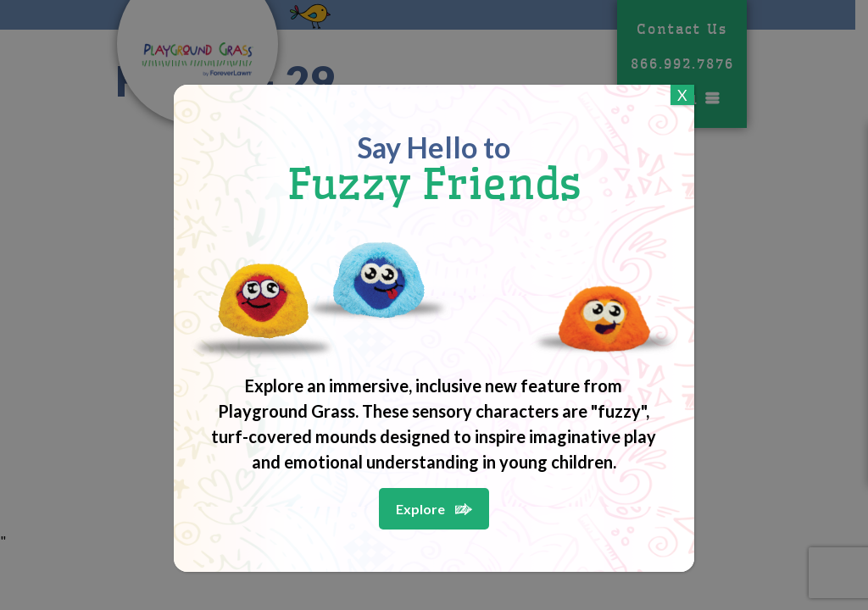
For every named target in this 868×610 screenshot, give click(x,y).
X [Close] (682, 95)
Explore (420, 509)
